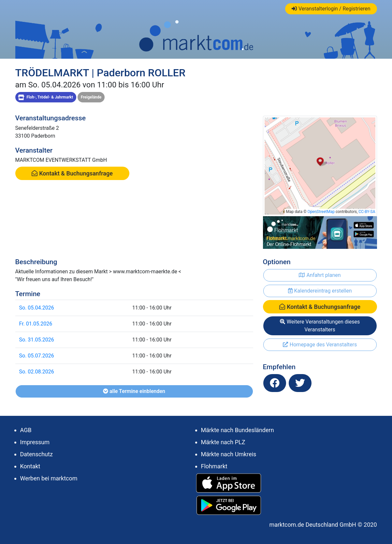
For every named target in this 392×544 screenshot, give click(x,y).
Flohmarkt (214, 466)
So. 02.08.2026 (37, 372)
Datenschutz (36, 454)
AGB (26, 430)
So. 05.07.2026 (37, 356)
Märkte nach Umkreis (229, 454)
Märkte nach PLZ (223, 442)
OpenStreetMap (321, 212)
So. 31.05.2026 (37, 340)
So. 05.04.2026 (37, 308)
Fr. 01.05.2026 (36, 324)
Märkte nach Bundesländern (238, 430)
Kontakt (30, 466)
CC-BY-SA (367, 212)
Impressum (35, 442)
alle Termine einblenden (134, 391)
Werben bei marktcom (49, 478)
